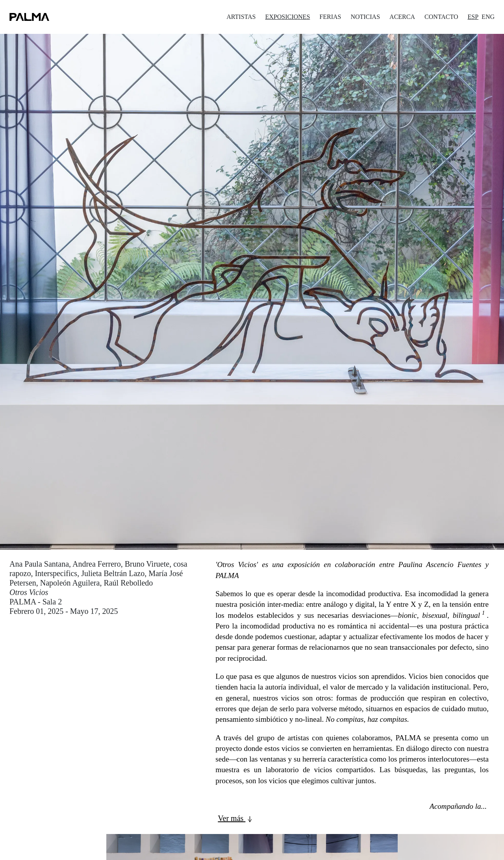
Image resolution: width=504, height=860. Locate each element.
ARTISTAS (241, 17)
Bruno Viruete (147, 564)
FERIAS (330, 17)
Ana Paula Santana (39, 564)
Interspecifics (56, 573)
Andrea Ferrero (97, 564)
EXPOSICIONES (287, 17)
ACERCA (402, 17)
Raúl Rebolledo (128, 583)
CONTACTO (441, 17)
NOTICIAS (365, 17)
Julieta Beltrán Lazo (113, 573)
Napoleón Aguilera (70, 583)
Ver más (236, 819)
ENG (488, 17)
